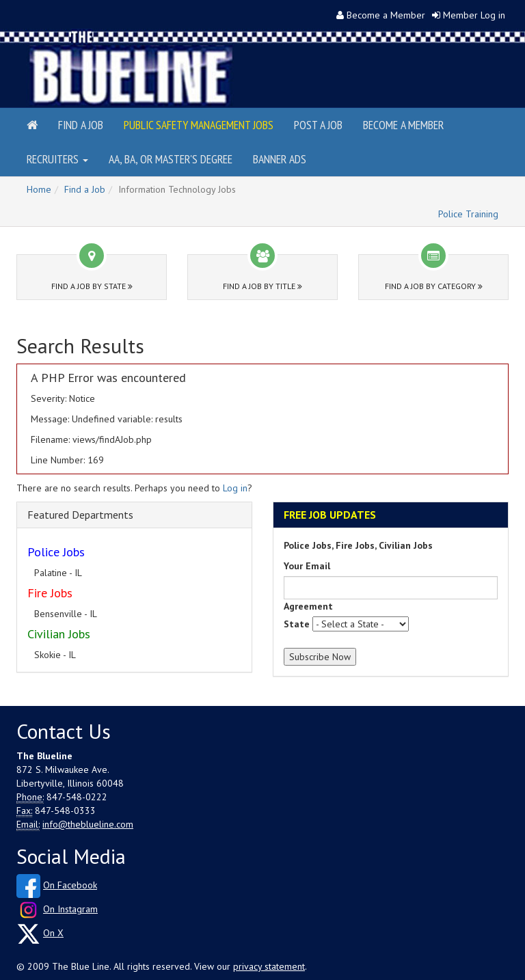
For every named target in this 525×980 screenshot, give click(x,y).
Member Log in (474, 15)
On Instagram (70, 909)
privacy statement (269, 966)
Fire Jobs (50, 593)
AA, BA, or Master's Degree (171, 159)
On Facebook (70, 885)
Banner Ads (280, 159)
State (297, 624)
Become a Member (386, 15)
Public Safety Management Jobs (199, 125)
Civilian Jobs (59, 634)
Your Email (307, 566)
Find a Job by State (92, 286)
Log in (235, 488)
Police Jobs (56, 552)
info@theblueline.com (88, 824)
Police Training (468, 214)
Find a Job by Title (262, 286)
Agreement (308, 606)
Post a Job (318, 125)
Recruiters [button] (57, 159)
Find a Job (81, 125)
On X (53, 933)
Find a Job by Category (434, 286)
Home (39, 189)
